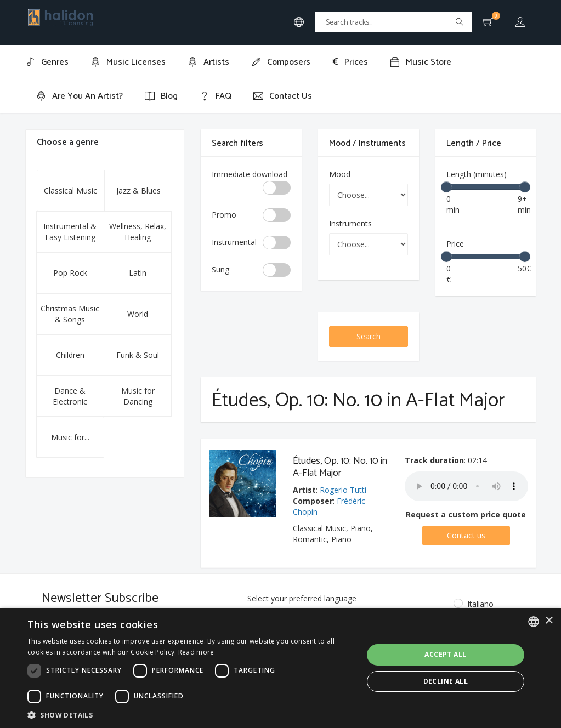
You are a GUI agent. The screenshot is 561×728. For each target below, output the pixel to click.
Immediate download (250, 174)
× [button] (549, 621)
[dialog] (280, 668)
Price (455, 244)
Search (369, 336)
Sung (220, 269)
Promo (224, 215)
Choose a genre (68, 142)
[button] (190, 715)
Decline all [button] (446, 681)
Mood (340, 174)
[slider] (446, 187)
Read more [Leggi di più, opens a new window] (196, 652)
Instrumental (234, 242)
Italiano (473, 604)
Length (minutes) (477, 174)
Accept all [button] (445, 654)
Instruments (350, 223)
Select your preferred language (302, 598)
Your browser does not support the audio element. (466, 486)
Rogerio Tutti (343, 490)
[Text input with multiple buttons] (393, 22)
